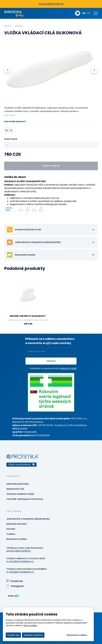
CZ (89, 13)
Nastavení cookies (17, 539)
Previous (8, 70)
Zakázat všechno (33, 635)
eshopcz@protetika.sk (51, 4)
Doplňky (19, 26)
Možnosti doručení (17, 524)
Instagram (15, 586)
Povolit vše (13, 635)
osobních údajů (68, 368)
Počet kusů (11, 139)
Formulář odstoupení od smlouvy (25, 499)
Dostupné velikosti (15, 122)
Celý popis (10, 115)
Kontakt (11, 529)
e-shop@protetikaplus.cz (20, 561)
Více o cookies (30, 625)
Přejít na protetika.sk (22, 464)
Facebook (15, 581)
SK (84, 13)
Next (94, 70)
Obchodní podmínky (18, 484)
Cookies (11, 534)
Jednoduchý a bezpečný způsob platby (28, 519)
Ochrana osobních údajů (20, 494)
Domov (8, 26)
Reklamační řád (15, 489)
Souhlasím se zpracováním (53, 369)
